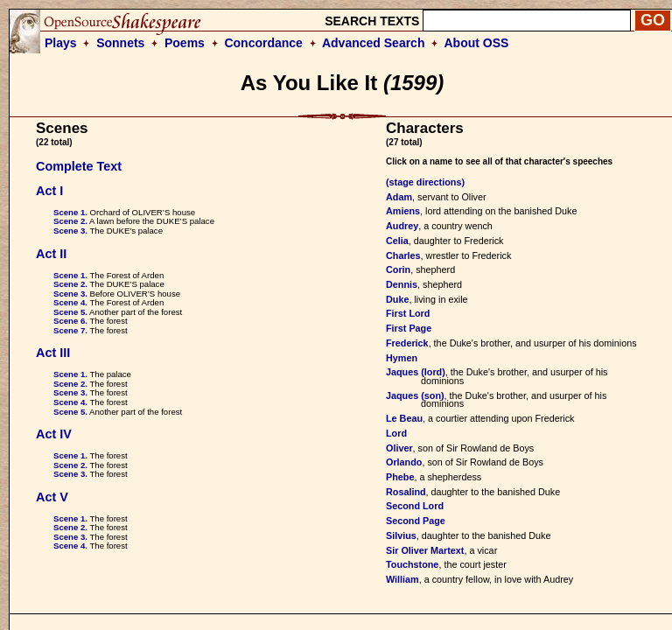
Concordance (263, 43)
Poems (185, 43)
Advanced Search (374, 43)
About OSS (477, 43)
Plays (61, 43)
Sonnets (120, 43)
